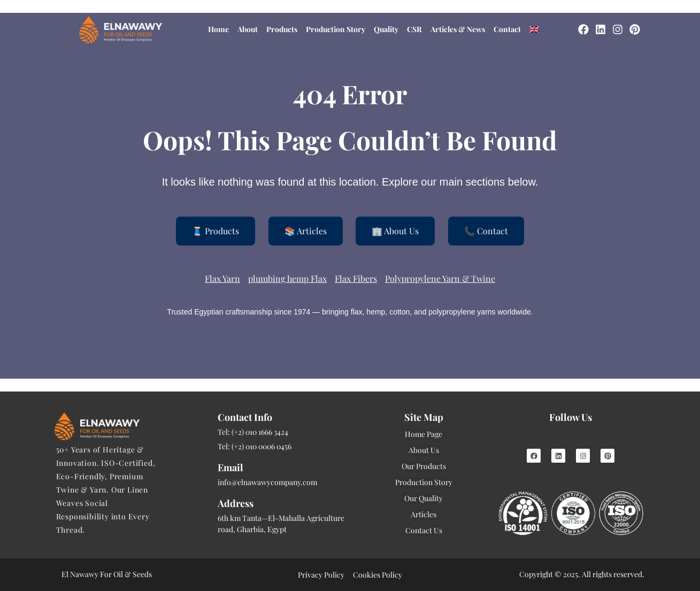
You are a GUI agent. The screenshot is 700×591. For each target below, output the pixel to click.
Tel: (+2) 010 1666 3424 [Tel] (253, 432)
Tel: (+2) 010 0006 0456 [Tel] (255, 446)
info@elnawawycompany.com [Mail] (267, 482)
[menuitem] (534, 29)
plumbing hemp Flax (287, 278)
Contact (507, 29)
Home (218, 29)
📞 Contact (486, 231)
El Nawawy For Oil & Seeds (107, 574)
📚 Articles (306, 231)
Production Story (336, 29)
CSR (414, 29)
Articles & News (458, 29)
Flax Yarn (222, 278)
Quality (386, 29)
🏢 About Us (395, 231)
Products (282, 29)
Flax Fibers (356, 278)
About (248, 29)
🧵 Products (216, 231)
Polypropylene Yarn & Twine (440, 278)
